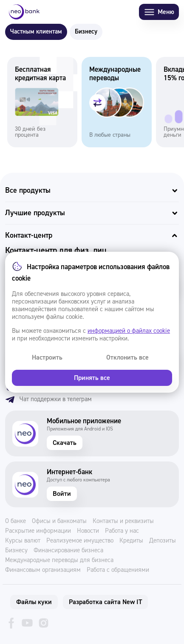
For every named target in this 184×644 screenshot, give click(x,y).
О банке (16, 521)
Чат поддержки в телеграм (48, 399)
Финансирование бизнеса (68, 551)
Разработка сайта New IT (105, 602)
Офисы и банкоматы (59, 521)
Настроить (47, 357)
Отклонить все (127, 357)
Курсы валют (23, 541)
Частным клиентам (36, 32)
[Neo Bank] (24, 12)
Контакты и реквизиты (123, 521)
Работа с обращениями (118, 570)
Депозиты (163, 541)
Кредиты (131, 541)
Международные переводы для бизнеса (59, 560)
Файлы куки (34, 602)
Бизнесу (86, 32)
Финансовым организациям (43, 570)
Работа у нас (122, 531)
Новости (88, 531)
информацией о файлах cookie (129, 331)
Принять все (92, 378)
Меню (159, 12)
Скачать (65, 443)
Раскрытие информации (38, 531)
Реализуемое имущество (80, 541)
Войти (62, 494)
